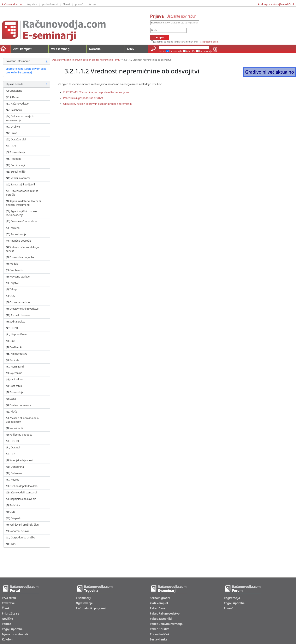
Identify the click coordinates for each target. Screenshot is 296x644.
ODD (12, 512)
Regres (15, 480)
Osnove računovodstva (24, 221)
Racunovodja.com (208, 51)
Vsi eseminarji (61, 49)
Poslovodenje (17, 152)
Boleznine (16, 473)
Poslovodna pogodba (22, 257)
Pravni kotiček (160, 634)
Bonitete (14, 360)
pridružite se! (50, 4)
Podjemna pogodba (21, 435)
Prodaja (14, 264)
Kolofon (7, 639)
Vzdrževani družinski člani (24, 525)
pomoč (79, 4)
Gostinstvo (16, 386)
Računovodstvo (20, 104)
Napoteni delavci (19, 531)
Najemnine (16, 373)
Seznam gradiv (160, 598)
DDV (13, 146)
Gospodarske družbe (23, 537)
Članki (6, 608)
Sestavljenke (159, 639)
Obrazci (15, 447)
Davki (15, 97)
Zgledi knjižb (18, 172)
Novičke (7, 619)
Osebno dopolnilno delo (23, 486)
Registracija (232, 598)
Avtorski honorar (20, 315)
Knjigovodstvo (19, 354)
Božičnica (15, 505)
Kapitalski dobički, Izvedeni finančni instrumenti (23, 203)
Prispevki (16, 518)
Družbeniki (16, 347)
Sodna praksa (17, 322)
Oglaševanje (84, 603)
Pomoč (7, 624)
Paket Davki (158, 608)
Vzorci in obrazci (20, 178)
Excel (12, 341)
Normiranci (17, 367)
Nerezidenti (16, 428)
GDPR (13, 544)
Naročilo (95, 49)
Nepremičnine (19, 334)
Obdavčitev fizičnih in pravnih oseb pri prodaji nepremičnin (97, 104)
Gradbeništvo (17, 270)
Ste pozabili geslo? (210, 42)
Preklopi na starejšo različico (275, 4)
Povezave (8, 603)
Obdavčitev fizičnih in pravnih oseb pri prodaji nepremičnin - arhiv (86, 60)
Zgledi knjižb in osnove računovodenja (22, 213)
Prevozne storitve (20, 277)
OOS (12, 296)
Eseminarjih (175, 51)
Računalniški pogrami (91, 608)
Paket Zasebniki (161, 619)
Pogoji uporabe (12, 629)
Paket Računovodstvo (165, 614)
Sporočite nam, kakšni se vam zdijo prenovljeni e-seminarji (26, 71)
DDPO (14, 328)
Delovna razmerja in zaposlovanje (20, 118)
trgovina (32, 4)
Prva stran (9, 598)
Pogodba (16, 159)
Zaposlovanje (18, 234)
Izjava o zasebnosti (15, 634)
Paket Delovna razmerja (166, 624)
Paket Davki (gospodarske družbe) (83, 98)
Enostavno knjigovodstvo (24, 309)
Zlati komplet (22, 49)
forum (92, 4)
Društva (15, 127)
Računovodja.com (12, 4)
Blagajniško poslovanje (23, 499)
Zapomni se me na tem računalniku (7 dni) (176, 42)
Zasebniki (16, 110)
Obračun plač (19, 139)
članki (66, 4)
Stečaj (13, 399)
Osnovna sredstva (20, 302)
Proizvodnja (16, 392)
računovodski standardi (23, 492)
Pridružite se (11, 614)
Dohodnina (17, 467)
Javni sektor (16, 379)
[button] (47, 84)
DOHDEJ (16, 441)
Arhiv (131, 49)
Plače (14, 412)
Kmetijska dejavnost (21, 460)
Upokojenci (16, 91)
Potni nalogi (18, 165)
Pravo (14, 133)
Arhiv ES (190, 51)
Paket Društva (160, 629)
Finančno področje (20, 241)
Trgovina (15, 228)
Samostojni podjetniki (23, 184)
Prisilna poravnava (20, 405)
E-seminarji (84, 598)
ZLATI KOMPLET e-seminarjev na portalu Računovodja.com (97, 92)
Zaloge (13, 289)
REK (13, 454)
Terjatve (14, 283)
